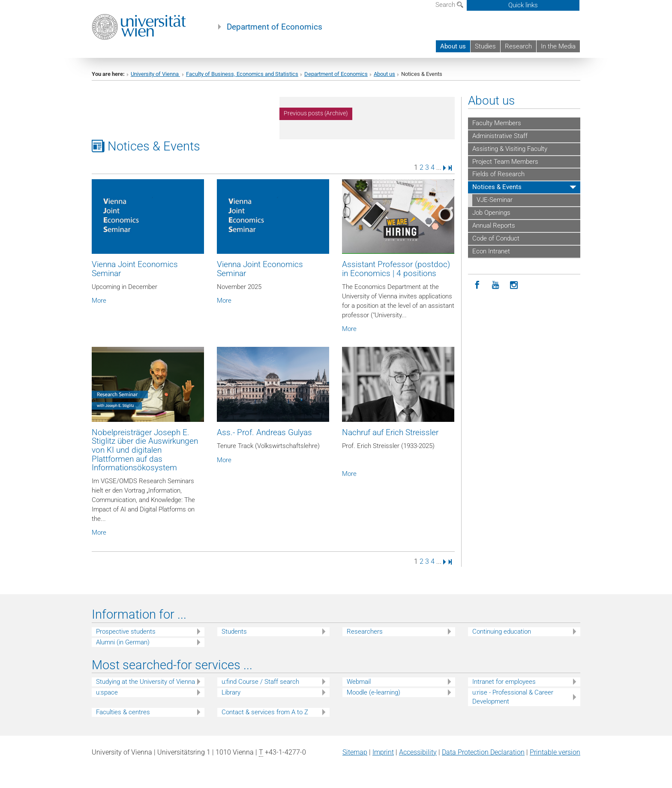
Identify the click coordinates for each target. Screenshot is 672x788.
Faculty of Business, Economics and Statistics (242, 74)
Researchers (365, 632)
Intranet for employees (504, 682)
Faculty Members (497, 123)
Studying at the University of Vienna (145, 682)
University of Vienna (155, 74)
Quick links (523, 5)
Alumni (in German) (123, 642)
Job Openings (491, 213)
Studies (485, 46)
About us (453, 46)
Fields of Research (498, 174)
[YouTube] (496, 285)
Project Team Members (505, 162)
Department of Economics (274, 27)
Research (518, 46)
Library (231, 692)
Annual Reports (494, 226)
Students (234, 632)
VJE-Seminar (495, 200)
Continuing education (502, 632)
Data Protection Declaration (483, 752)
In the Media (558, 46)
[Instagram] (514, 285)
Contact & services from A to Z (265, 712)
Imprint (383, 752)
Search (449, 5)
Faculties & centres (123, 712)
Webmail (359, 682)
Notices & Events (497, 187)
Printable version (555, 752)
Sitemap (355, 752)
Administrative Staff (500, 136)
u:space (107, 692)
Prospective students (126, 632)
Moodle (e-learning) (373, 692)
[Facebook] (477, 285)
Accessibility (418, 752)
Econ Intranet (491, 251)
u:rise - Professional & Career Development (513, 697)
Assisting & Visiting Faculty (510, 149)
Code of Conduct (496, 238)
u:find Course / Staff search (260, 682)
